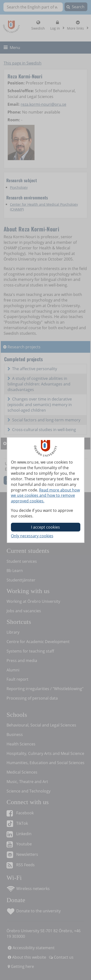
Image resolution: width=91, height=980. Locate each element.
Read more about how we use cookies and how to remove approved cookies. (45, 496)
